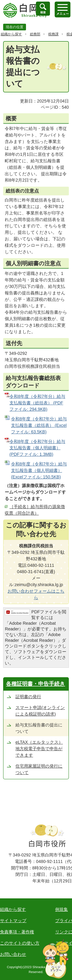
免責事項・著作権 (17, 932)
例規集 (62, 909)
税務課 (53, 34)
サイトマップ (13, 921)
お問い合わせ (13, 954)
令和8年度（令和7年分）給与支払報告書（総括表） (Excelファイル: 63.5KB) (39, 425)
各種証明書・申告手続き (36, 684)
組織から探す (11, 34)
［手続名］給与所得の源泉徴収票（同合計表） (35, 510)
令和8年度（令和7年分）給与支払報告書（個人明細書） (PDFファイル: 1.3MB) (37, 448)
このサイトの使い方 (20, 943)
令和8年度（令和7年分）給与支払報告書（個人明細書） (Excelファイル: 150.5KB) (39, 470)
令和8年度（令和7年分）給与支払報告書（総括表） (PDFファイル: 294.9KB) (37, 403)
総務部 (35, 34)
